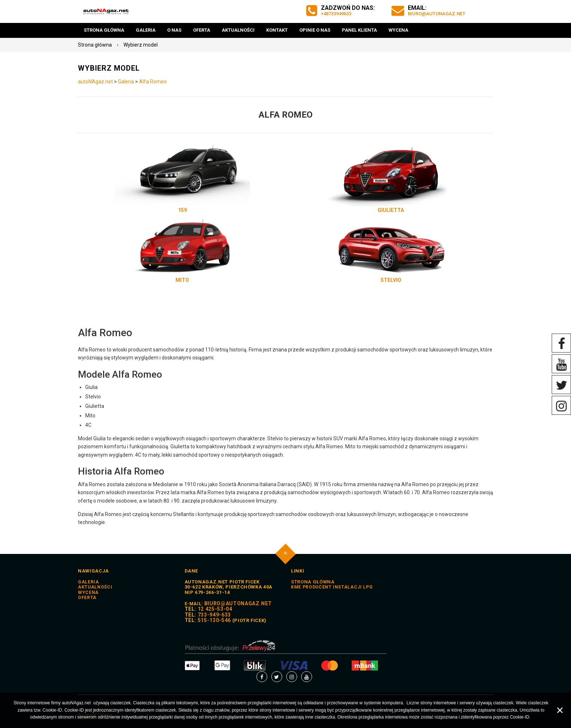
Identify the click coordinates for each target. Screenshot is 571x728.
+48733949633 (338, 14)
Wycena (398, 30)
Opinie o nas (315, 30)
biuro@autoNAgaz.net (438, 14)
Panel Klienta (359, 30)
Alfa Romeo (153, 82)
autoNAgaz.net (95, 82)
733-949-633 (214, 615)
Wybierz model (141, 45)
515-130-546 (214, 620)
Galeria (146, 30)
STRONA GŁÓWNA (313, 582)
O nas (174, 30)
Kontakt (277, 30)
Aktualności (238, 30)
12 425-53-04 (215, 609)
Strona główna (104, 30)
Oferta (202, 30)
